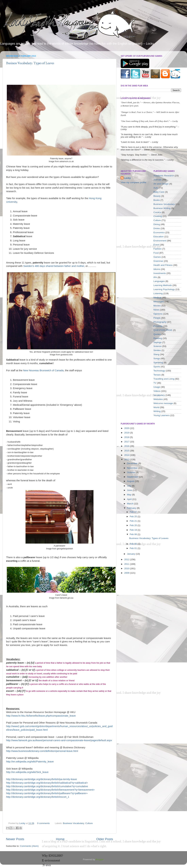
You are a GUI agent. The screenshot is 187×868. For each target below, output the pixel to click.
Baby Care (159, 192)
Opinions (158, 314)
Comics (157, 212)
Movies (157, 306)
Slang (156, 354)
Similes (157, 350)
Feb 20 (134, 525)
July (129, 486)
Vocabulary (159, 395)
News (156, 310)
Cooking (158, 216)
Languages (159, 281)
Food (156, 253)
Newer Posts (15, 839)
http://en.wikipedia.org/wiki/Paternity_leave (30, 762)
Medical (158, 298)
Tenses (157, 375)
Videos (157, 391)
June (130, 490)
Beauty (157, 196)
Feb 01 (134, 548)
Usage (157, 387)
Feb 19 (134, 530)
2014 (127, 455)
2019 (127, 433)
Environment (160, 241)
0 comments (43, 823)
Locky (23, 823)
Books (157, 200)
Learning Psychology (164, 289)
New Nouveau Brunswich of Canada (43, 370)
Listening (158, 293)
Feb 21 (134, 521)
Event (156, 245)
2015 (127, 451)
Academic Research (164, 176)
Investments (160, 273)
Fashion (158, 249)
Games (157, 257)
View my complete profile (133, 182)
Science (158, 346)
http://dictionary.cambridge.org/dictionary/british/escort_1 (38, 797)
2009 (127, 573)
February (132, 508)
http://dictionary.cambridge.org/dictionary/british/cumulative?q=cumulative (47, 786)
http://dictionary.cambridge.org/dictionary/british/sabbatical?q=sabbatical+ (47, 783)
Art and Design (161, 184)
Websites (158, 399)
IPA (155, 277)
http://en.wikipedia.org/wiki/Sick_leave (27, 772)
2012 (127, 559)
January (131, 554)
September (133, 477)
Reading (158, 338)
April (130, 499)
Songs (157, 358)
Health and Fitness (163, 265)
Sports (157, 367)
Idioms (157, 269)
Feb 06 (134, 534)
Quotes (157, 334)
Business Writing (162, 208)
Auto (156, 188)
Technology (159, 371)
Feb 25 (134, 517)
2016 (127, 446)
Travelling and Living (164, 379)
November (133, 468)
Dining (157, 224)
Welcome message (163, 403)
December (133, 463)
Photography (160, 322)
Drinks (157, 228)
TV (155, 383)
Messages (159, 302)
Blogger (100, 859)
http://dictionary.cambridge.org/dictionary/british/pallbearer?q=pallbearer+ (47, 793)
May (129, 495)
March (130, 504)
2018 (127, 437)
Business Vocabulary (73, 823)
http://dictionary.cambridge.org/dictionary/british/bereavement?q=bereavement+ (50, 790)
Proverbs (158, 326)
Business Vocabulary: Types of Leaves (30, 63)
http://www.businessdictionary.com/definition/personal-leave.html (42, 751)
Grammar (158, 261)
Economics (159, 232)
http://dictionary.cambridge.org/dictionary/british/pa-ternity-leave (41, 779)
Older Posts (105, 839)
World (156, 407)
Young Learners (162, 415)
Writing (157, 411)
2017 (127, 442)
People (157, 318)
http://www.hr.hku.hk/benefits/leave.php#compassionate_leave (41, 716)
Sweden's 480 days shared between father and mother (54, 266)
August (131, 481)
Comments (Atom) (29, 846)
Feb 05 (134, 544)
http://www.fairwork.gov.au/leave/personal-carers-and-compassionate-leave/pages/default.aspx (59, 740)
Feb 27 (134, 512)
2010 (127, 568)
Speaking (158, 363)
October (131, 472)
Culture (89, 823)
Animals (158, 180)
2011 (127, 564)
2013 (127, 459)
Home (60, 839)
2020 (127, 428)
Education (159, 237)
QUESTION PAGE (163, 330)
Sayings (158, 342)
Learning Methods (163, 285)
